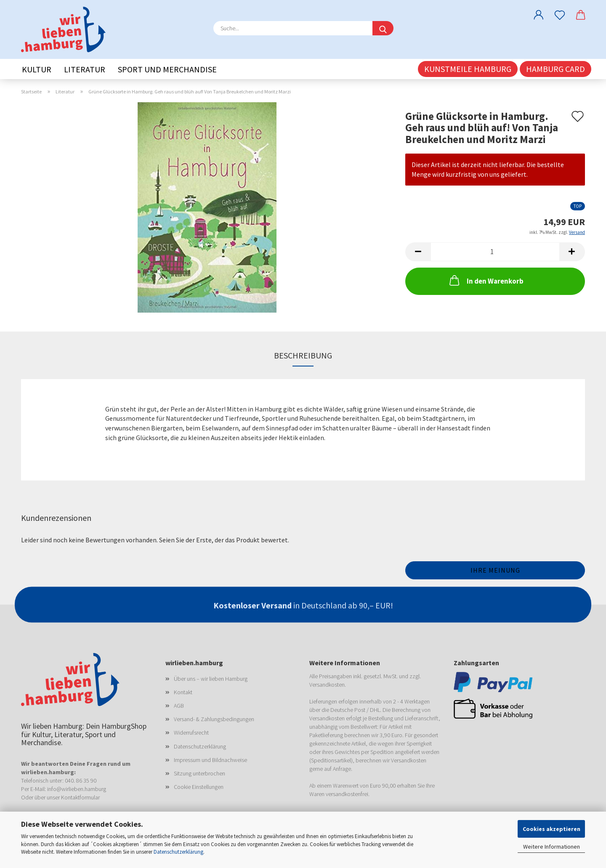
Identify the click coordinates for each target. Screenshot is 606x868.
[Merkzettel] (560, 15)
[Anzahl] (495, 252)
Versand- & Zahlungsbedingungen (214, 719)
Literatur (85, 69)
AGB (179, 706)
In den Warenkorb (486, 280)
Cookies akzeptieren (552, 829)
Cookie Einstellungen (199, 787)
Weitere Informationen (552, 847)
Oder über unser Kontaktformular (60, 797)
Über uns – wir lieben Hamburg (211, 679)
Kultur (37, 69)
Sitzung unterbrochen (199, 773)
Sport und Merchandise (167, 69)
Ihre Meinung (495, 570)
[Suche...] (383, 28)
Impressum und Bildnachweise (210, 760)
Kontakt (183, 692)
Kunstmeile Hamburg (468, 69)
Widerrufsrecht (191, 733)
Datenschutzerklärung (178, 852)
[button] (539, 15)
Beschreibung (303, 355)
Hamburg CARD (555, 69)
